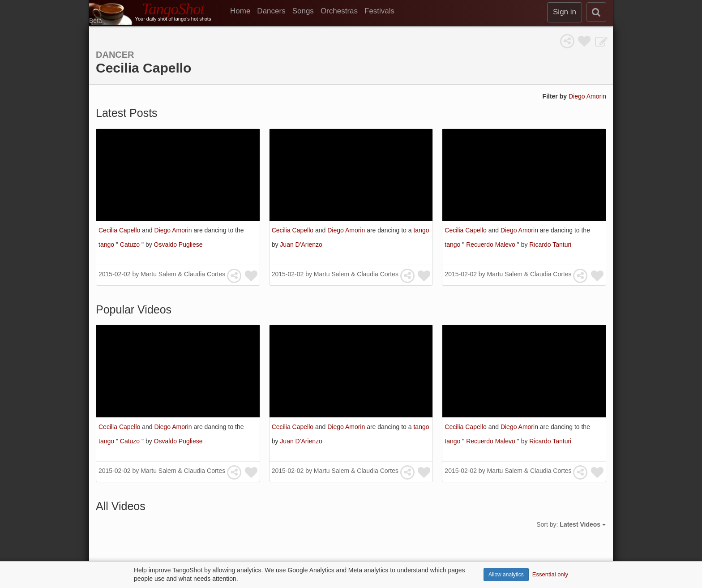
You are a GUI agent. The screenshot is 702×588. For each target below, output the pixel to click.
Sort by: (571, 524)
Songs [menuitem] (303, 11)
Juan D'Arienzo (301, 245)
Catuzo (131, 245)
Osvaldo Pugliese (178, 245)
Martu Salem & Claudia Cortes (183, 274)
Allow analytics (506, 575)
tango (107, 245)
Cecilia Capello (120, 230)
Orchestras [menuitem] (339, 11)
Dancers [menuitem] (271, 11)
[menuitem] (244, 11)
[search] (596, 12)
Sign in (565, 12)
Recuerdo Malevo (492, 245)
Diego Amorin (587, 96)
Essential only (550, 574)
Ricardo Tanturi (550, 245)
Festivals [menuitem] (379, 11)
